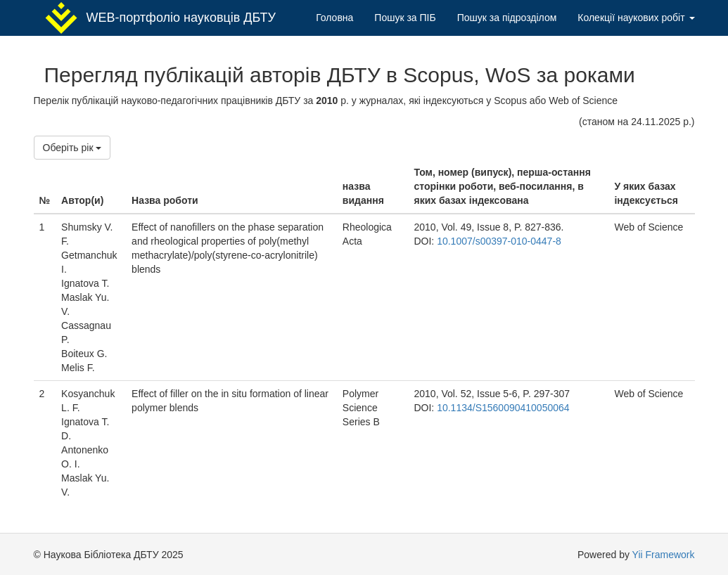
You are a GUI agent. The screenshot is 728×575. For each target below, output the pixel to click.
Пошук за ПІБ (405, 18)
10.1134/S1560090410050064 (503, 408)
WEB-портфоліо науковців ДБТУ (160, 18)
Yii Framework (664, 555)
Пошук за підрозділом (507, 18)
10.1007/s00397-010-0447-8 (499, 241)
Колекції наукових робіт (636, 18)
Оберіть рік (72, 148)
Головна (334, 18)
